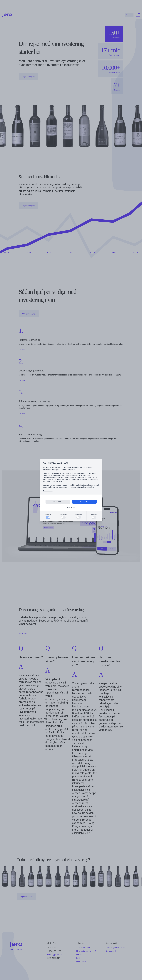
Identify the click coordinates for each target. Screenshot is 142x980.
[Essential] (48, 517)
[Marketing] (94, 517)
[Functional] (63, 517)
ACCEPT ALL (84, 502)
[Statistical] (79, 517)
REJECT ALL (58, 502)
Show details (71, 507)
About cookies (48, 491)
